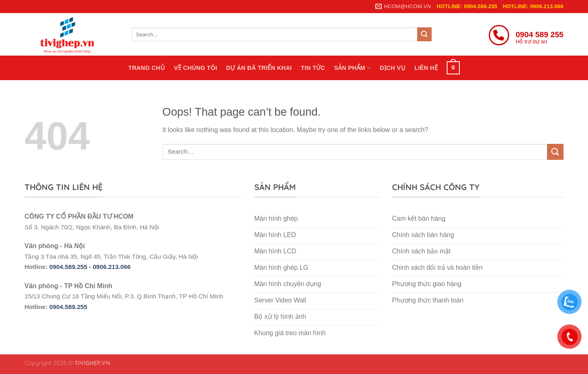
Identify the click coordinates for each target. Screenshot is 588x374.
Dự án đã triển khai (259, 68)
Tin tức (313, 68)
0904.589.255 (68, 307)
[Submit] (424, 34)
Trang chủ (147, 68)
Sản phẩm (352, 68)
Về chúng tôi (196, 68)
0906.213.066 (112, 267)
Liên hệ (426, 68)
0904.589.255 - (71, 267)
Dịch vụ (393, 68)
